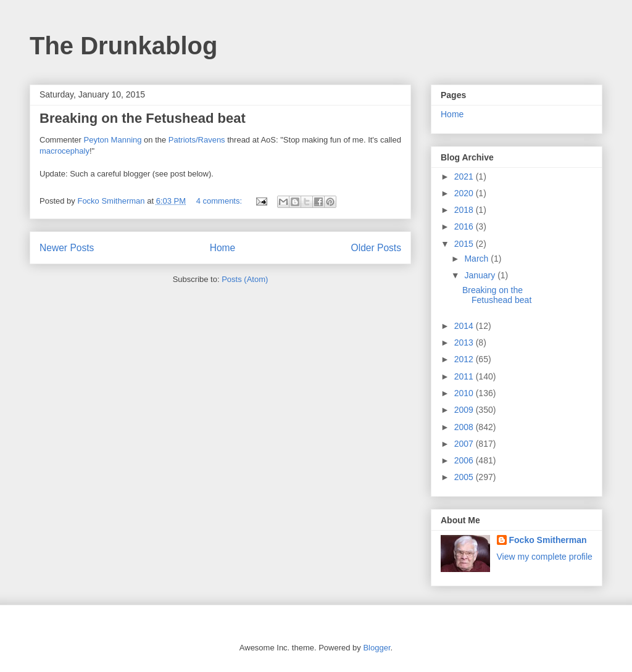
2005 (465, 477)
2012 (465, 359)
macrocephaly (64, 151)
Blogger (376, 648)
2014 (465, 326)
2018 (465, 210)
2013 (465, 342)
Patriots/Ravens (197, 140)
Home (223, 248)
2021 (465, 176)
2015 (465, 244)
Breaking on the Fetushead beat (497, 295)
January (481, 275)
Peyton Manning (113, 140)
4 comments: (220, 201)
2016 (465, 226)
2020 (465, 193)
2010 (465, 393)
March (477, 259)
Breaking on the (93, 118)
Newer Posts (67, 248)
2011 (465, 376)
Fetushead (180, 118)
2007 (465, 444)
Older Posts (376, 248)
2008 (465, 427)
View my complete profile (545, 557)
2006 (465, 460)
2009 (465, 410)
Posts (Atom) (245, 279)
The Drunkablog (123, 46)
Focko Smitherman (548, 540)
